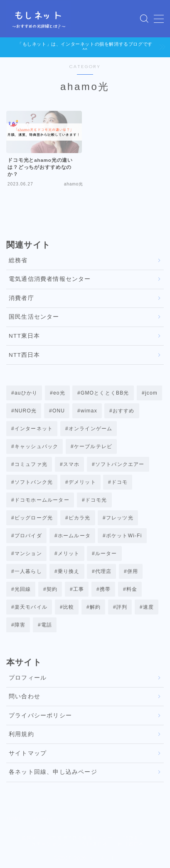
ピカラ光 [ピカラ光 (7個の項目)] (80, 518)
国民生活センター (34, 317)
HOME (14, 819)
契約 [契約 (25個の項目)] (52, 589)
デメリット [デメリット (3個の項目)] (82, 482)
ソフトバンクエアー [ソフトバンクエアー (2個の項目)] (120, 464)
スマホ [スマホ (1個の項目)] (71, 464)
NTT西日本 (24, 355)
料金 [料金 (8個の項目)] (132, 589)
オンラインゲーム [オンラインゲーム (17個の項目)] (91, 429)
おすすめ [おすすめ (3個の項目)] (124, 411)
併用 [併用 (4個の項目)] (133, 571)
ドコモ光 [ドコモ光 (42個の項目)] (96, 500)
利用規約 (21, 734)
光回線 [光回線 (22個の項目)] (23, 589)
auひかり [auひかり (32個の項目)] (26, 393)
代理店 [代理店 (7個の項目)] (103, 571)
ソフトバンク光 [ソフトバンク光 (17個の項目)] (34, 482)
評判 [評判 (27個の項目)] (121, 607)
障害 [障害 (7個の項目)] (20, 625)
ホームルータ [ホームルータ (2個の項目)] (74, 536)
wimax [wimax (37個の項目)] (89, 411)
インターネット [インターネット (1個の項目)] (34, 429)
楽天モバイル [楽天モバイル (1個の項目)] (31, 607)
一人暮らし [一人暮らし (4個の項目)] (28, 571)
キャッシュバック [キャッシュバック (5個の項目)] (37, 446)
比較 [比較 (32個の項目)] (69, 607)
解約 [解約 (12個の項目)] (95, 607)
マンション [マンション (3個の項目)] (28, 553)
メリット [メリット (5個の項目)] (68, 553)
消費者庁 (21, 298)
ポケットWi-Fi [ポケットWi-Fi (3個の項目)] (124, 536)
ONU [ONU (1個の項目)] (59, 411)
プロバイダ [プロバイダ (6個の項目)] (28, 536)
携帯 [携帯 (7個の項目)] (105, 589)
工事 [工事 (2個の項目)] (79, 589)
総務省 (18, 260)
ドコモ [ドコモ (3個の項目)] (120, 482)
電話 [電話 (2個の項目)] (47, 625)
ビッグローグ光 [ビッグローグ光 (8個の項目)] (34, 518)
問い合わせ (25, 696)
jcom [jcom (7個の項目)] (151, 393)
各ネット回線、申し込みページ (53, 772)
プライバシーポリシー (40, 716)
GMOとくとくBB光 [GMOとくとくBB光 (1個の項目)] (105, 393)
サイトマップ (28, 753)
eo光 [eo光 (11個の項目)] (59, 393)
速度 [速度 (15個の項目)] (148, 607)
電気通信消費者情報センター (50, 279)
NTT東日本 (24, 336)
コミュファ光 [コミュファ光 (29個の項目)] (31, 464)
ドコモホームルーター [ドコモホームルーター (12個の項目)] (42, 500)
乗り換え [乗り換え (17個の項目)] (68, 571)
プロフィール (28, 678)
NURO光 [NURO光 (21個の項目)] (26, 411)
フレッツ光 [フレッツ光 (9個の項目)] (120, 518)
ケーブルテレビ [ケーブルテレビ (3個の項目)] (93, 446)
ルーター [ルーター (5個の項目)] (106, 553)
